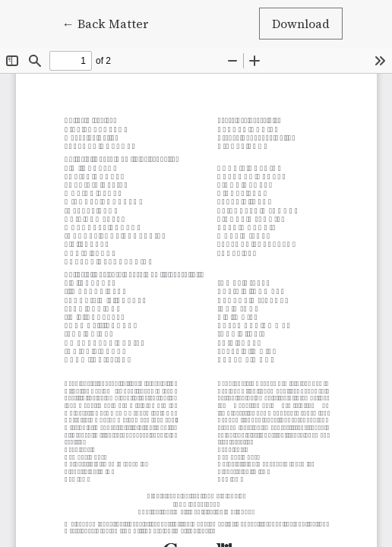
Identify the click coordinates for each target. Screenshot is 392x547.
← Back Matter (112, 23)
